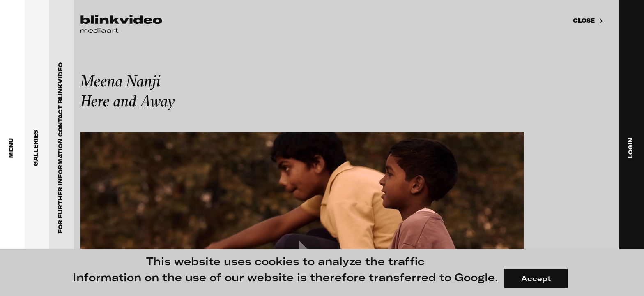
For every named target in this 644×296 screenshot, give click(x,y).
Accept (536, 278)
